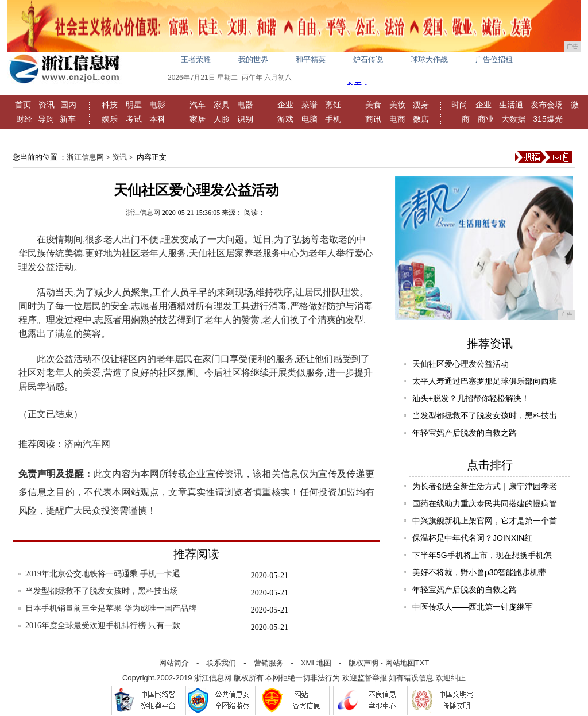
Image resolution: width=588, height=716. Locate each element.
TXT (422, 663)
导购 (46, 119)
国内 (68, 105)
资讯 (47, 105)
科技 (110, 105)
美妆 (397, 105)
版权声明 (363, 663)
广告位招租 (494, 59)
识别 (245, 119)
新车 (68, 119)
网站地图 (400, 663)
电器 (245, 105)
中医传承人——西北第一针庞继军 (473, 607)
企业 (285, 105)
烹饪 (333, 105)
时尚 (459, 105)
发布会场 (547, 105)
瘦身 (421, 105)
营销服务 (269, 663)
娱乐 (110, 119)
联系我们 (221, 663)
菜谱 (310, 105)
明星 (134, 105)
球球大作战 (429, 59)
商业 (486, 119)
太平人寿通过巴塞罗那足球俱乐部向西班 (485, 381)
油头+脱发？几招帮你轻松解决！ (471, 398)
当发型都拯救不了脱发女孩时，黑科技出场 (102, 591)
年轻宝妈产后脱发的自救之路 (465, 433)
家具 (222, 105)
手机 (333, 119)
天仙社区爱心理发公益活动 (461, 364)
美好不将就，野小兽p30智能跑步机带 (479, 572)
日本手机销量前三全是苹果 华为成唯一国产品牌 (111, 608)
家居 (198, 119)
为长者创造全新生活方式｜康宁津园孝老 (485, 486)
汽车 (198, 105)
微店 (421, 119)
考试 (134, 119)
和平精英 (311, 59)
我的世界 (253, 59)
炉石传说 (368, 59)
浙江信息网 (85, 157)
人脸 (222, 119)
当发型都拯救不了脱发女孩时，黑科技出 (485, 415)
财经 (24, 119)
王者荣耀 (196, 59)
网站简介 (174, 663)
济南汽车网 (87, 444)
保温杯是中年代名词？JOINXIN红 (472, 538)
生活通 (511, 105)
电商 (397, 119)
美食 (373, 105)
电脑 (310, 119)
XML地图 (316, 663)
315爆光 (548, 119)
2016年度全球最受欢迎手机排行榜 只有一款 (103, 625)
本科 (157, 119)
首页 (23, 105)
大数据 (513, 119)
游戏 (285, 119)
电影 (157, 105)
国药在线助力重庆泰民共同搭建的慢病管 (485, 503)
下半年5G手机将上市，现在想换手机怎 (482, 555)
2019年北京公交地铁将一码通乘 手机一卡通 (103, 574)
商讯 (373, 119)
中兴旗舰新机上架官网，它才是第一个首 (485, 521)
